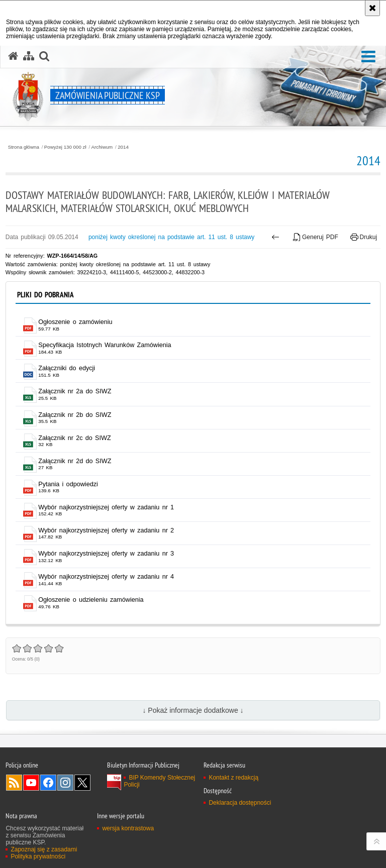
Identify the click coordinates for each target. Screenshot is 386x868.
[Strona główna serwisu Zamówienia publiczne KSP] (13, 56)
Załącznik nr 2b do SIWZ (75, 415)
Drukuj (364, 237)
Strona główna (24, 147)
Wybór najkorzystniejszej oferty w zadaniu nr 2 (106, 530)
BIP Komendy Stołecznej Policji (159, 781)
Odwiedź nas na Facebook (48, 783)
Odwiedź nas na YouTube (31, 783)
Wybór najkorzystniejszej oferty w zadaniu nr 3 (106, 554)
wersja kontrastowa (128, 828)
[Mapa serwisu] (29, 56)
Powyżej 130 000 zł (65, 147)
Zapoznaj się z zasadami (44, 849)
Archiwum (102, 147)
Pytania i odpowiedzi (68, 484)
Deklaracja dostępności (240, 803)
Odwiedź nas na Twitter (82, 783)
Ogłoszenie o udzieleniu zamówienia (91, 600)
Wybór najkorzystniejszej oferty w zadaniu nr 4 (106, 577)
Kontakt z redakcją (233, 778)
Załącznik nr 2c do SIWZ (74, 438)
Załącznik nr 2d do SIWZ (75, 461)
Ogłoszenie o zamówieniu (75, 322)
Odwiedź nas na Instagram (65, 783)
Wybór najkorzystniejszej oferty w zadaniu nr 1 (106, 507)
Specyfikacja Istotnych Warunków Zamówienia (105, 345)
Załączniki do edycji (67, 368)
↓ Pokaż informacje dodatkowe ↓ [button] (193, 710)
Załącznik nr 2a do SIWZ (75, 391)
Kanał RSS (14, 783)
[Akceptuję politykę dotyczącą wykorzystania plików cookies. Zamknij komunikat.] (372, 8)
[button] (368, 57)
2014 (123, 147)
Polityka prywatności (38, 856)
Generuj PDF (316, 237)
